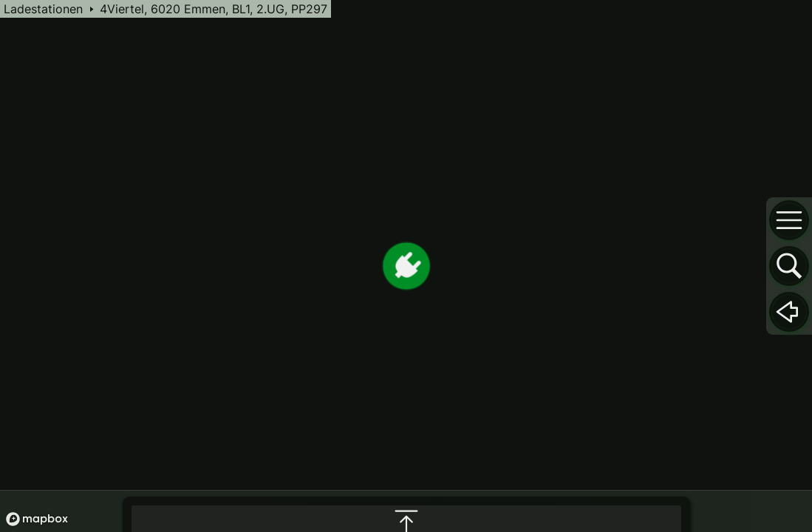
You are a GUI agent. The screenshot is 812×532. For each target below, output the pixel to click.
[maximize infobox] (406, 372)
